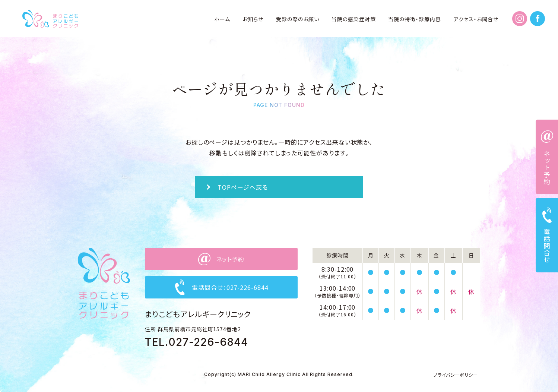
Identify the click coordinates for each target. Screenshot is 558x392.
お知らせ (253, 19)
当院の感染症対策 (354, 19)
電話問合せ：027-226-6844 (230, 287)
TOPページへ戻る (243, 187)
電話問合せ (547, 246)
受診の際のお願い (298, 19)
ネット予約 (547, 167)
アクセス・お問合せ (476, 19)
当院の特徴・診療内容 (415, 19)
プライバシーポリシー (456, 375)
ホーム (222, 19)
